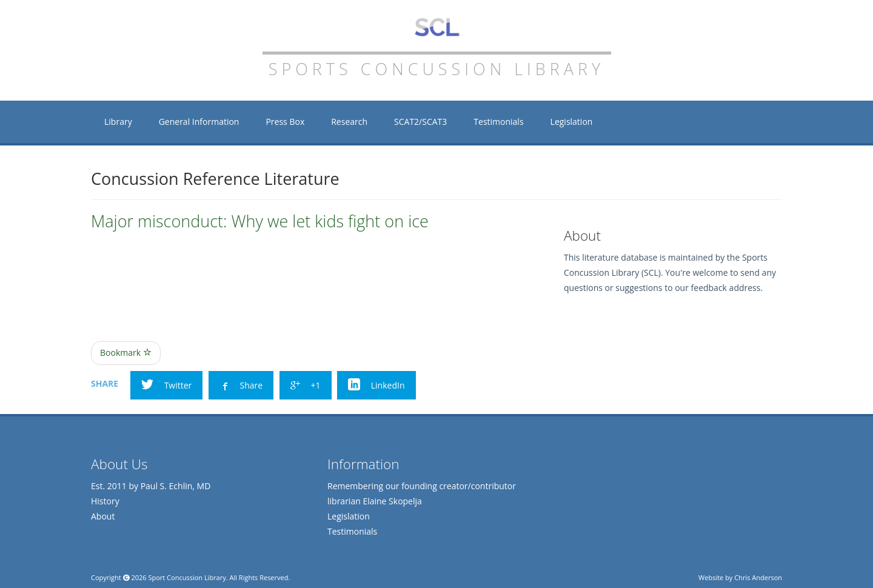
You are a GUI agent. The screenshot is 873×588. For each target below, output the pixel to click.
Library (118, 122)
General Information (199, 122)
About (103, 516)
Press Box (285, 122)
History (105, 501)
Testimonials (498, 122)
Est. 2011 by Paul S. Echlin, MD (151, 486)
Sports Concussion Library (437, 27)
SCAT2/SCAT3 (420, 122)
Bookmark (126, 352)
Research (349, 122)
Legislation (572, 122)
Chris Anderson (758, 577)
